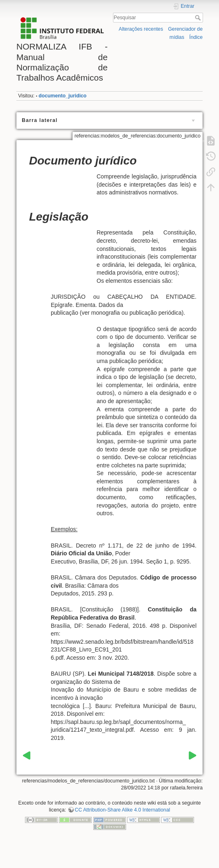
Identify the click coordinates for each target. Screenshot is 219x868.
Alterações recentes (141, 29)
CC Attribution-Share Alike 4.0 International (123, 810)
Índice (196, 37)
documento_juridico (62, 96)
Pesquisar (199, 18)
